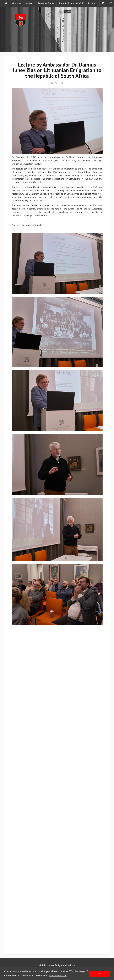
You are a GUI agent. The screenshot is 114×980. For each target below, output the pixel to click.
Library (91, 3)
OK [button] (99, 974)
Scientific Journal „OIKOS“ (71, 3)
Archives (29, 3)
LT (111, 3)
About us (16, 3)
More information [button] (58, 975)
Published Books (46, 3)
